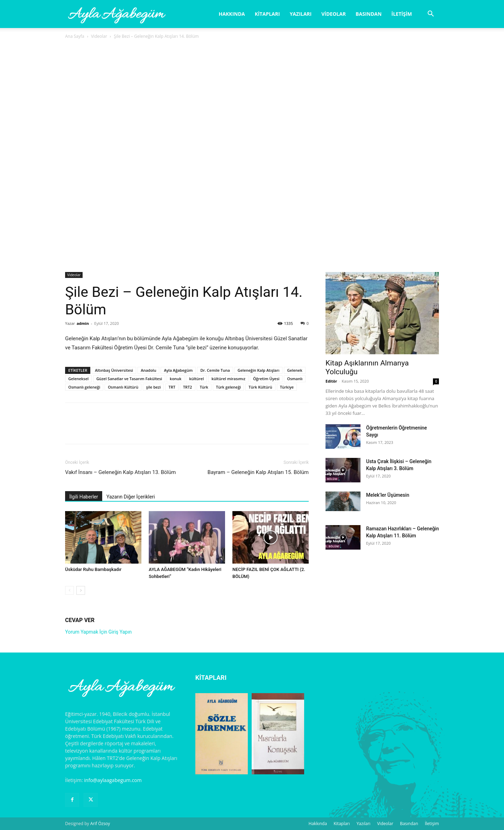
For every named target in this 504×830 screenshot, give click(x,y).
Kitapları (267, 14)
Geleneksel (78, 379)
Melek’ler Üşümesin (388, 495)
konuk (176, 379)
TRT (172, 387)
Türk (204, 387)
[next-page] (81, 590)
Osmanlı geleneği (84, 387)
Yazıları (301, 14)
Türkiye (287, 387)
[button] (430, 15)
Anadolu (148, 370)
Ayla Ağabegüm (178, 370)
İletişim (402, 14)
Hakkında (232, 14)
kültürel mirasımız (228, 379)
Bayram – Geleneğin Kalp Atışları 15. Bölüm (258, 472)
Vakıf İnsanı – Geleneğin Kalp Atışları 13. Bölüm (120, 472)
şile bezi (153, 387)
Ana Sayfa (75, 36)
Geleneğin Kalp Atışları (259, 370)
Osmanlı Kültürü (123, 387)
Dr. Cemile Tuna (215, 370)
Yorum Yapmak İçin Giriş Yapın (98, 632)
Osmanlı (295, 379)
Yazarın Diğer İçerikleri (131, 497)
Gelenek (295, 370)
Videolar (334, 14)
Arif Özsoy (100, 824)
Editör (331, 381)
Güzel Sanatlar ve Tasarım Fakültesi (129, 379)
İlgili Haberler (84, 497)
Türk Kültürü (260, 387)
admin (83, 323)
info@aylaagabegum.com (113, 780)
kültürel (196, 379)
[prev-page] (69, 590)
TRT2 (188, 387)
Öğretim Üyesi (266, 379)
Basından (369, 14)
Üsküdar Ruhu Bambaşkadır (93, 569)
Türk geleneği (228, 387)
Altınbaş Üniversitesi (114, 370)
